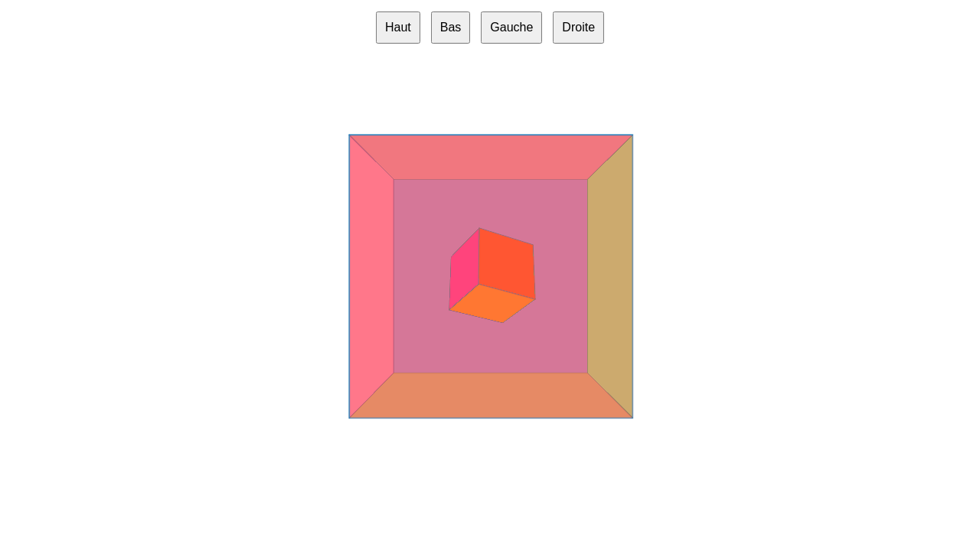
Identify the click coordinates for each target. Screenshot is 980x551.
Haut (398, 27)
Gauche (511, 27)
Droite (578, 27)
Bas (451, 27)
